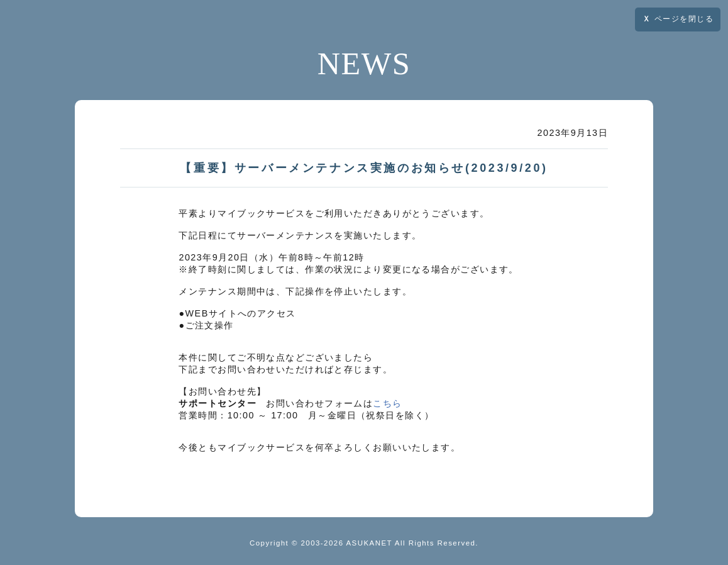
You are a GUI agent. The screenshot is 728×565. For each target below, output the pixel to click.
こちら (387, 403)
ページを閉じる (678, 19)
